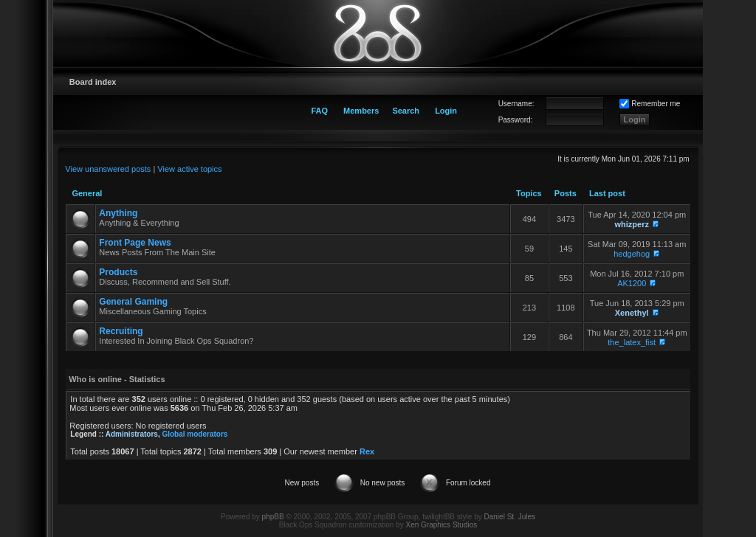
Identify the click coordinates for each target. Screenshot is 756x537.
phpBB (273, 517)
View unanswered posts (108, 169)
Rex (367, 451)
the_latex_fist (632, 342)
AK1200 (632, 283)
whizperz (631, 224)
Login (446, 111)
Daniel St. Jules (510, 517)
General (87, 193)
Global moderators (195, 434)
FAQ (319, 111)
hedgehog (632, 254)
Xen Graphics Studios (442, 525)
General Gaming (133, 302)
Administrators (132, 434)
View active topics (189, 169)
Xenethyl (632, 313)
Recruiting (121, 331)
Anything (118, 213)
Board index (93, 82)
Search (406, 111)
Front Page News (135, 243)
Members (361, 111)
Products (118, 272)
